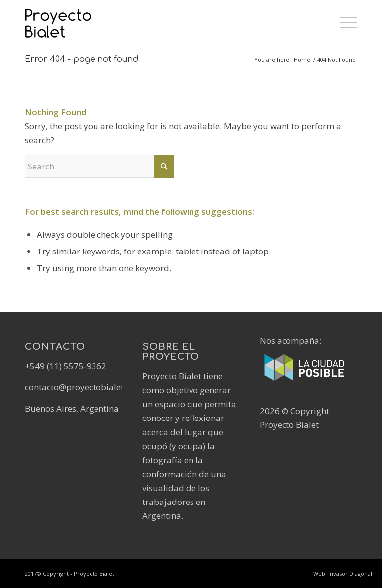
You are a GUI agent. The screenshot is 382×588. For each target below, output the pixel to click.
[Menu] (343, 22)
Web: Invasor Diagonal (343, 573)
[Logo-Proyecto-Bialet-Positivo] (74, 22)
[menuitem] (343, 22)
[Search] (99, 166)
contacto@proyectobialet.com (84, 387)
